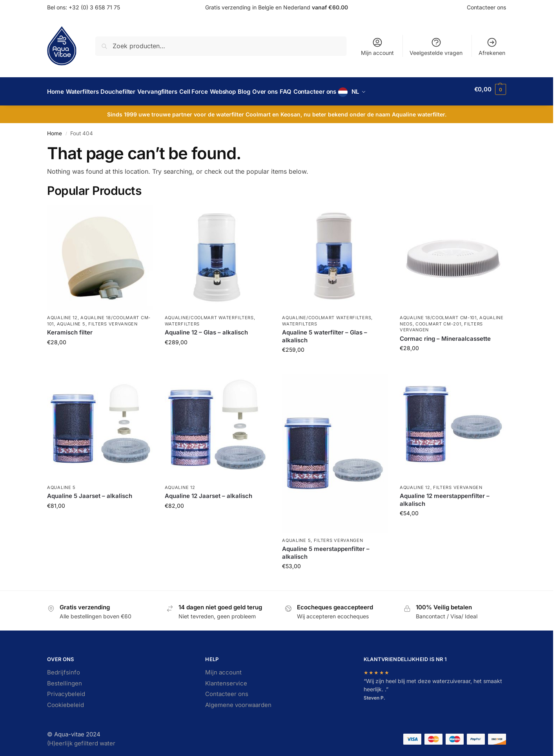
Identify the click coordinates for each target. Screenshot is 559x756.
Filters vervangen (113, 320)
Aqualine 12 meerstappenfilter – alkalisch (445, 495)
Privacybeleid (66, 690)
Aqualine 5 (71, 320)
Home (55, 129)
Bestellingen (65, 679)
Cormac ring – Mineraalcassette (445, 334)
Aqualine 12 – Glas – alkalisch (206, 328)
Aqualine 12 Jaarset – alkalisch (208, 492)
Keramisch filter (70, 328)
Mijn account (377, 46)
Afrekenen (492, 46)
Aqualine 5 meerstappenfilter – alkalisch (326, 548)
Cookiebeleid (66, 701)
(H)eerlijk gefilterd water (81, 739)
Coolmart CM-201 (438, 320)
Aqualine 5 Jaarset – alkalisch (90, 492)
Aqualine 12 (62, 313)
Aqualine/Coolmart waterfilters (209, 313)
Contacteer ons (486, 7)
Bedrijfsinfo (64, 668)
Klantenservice (226, 679)
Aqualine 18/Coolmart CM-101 (438, 313)
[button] (490, 89)
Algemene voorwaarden (238, 701)
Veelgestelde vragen (436, 46)
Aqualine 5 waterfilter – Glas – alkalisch (325, 332)
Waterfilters (182, 320)
